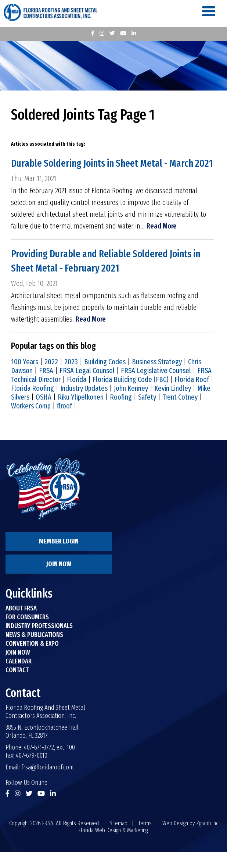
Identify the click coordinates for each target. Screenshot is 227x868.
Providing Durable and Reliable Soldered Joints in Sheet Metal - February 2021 (109, 277)
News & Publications (34, 651)
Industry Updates (84, 404)
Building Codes (105, 378)
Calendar (19, 677)
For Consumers (27, 633)
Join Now (59, 580)
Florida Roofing (33, 404)
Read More (162, 242)
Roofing (121, 413)
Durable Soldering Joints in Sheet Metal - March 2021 (105, 171)
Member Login (59, 557)
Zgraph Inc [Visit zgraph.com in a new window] (207, 839)
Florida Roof (192, 395)
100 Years (25, 378)
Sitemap (118, 839)
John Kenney (131, 404)
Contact (17, 686)
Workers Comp (31, 422)
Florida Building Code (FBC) (130, 395)
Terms (145, 839)
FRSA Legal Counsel (87, 386)
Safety (147, 413)
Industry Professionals (39, 642)
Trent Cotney (180, 413)
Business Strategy (157, 378)
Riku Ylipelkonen (81, 413)
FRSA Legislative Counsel (156, 386)
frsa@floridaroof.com (47, 783)
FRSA (46, 386)
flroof (64, 422)
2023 (71, 378)
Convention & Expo (32, 659)
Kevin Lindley (173, 404)
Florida (77, 395)
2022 (51, 378)
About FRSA (21, 624)
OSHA (44, 413)
